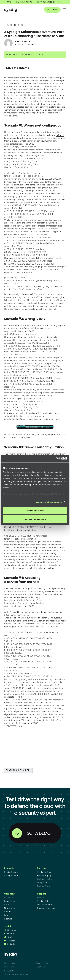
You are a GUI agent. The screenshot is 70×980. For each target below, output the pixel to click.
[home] (11, 10)
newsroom (10, 908)
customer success (46, 908)
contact (8, 912)
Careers (8, 904)
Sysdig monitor (11, 875)
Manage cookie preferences (49, 502)
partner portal (44, 886)
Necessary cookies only (35, 519)
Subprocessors (42, 963)
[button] (64, 10)
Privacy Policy (39, 494)
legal (7, 915)
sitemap (8, 919)
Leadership (10, 901)
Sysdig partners (45, 872)
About (58, 494)
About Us (9, 897)
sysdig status (44, 901)
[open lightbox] (35, 427)
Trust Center (41, 967)
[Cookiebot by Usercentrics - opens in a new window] (56, 459)
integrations (43, 882)
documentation (44, 904)
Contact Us (9, 971)
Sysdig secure (11, 872)
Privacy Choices (11, 967)
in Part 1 (60, 135)
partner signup (44, 875)
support (41, 897)
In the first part (58, 81)
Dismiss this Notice (35, 510)
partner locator (45, 879)
